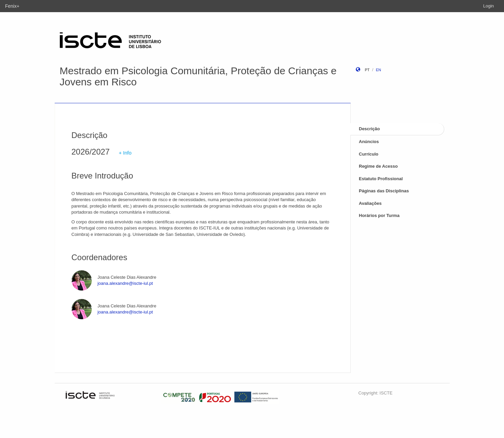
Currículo (369, 154)
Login (488, 6)
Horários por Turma (379, 215)
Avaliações (370, 203)
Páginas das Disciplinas (384, 191)
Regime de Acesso (378, 166)
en (378, 70)
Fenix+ (12, 6)
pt (367, 70)
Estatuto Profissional (381, 179)
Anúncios (369, 142)
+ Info (125, 153)
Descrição (369, 129)
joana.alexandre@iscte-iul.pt (125, 283)
